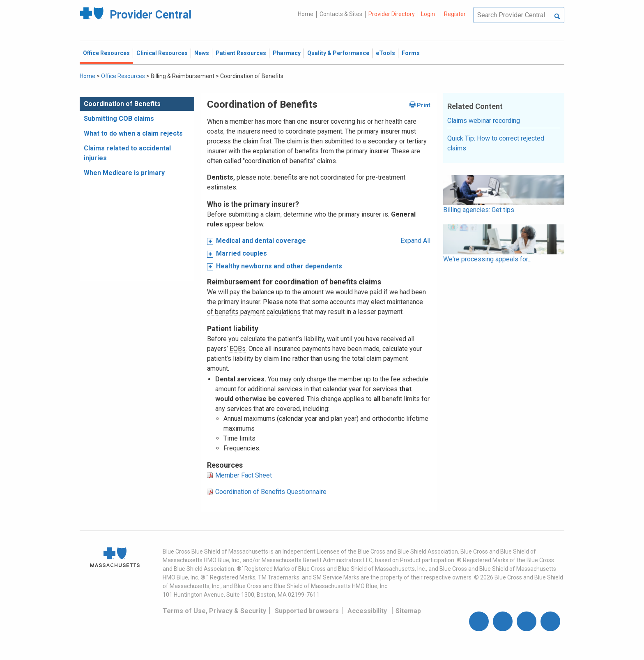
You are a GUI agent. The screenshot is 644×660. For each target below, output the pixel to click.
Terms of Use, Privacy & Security (214, 611)
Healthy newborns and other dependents (279, 266)
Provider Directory (392, 14)
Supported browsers (307, 611)
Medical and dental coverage (261, 241)
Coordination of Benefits (122, 104)
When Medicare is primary (124, 173)
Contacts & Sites (341, 14)
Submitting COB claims (119, 119)
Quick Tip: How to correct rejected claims (496, 143)
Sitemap (408, 611)
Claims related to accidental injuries (127, 153)
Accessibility (367, 611)
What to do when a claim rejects (133, 133)
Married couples (241, 253)
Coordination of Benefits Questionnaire (271, 492)
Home (306, 14)
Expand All (415, 241)
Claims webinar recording (484, 121)
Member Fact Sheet (244, 475)
